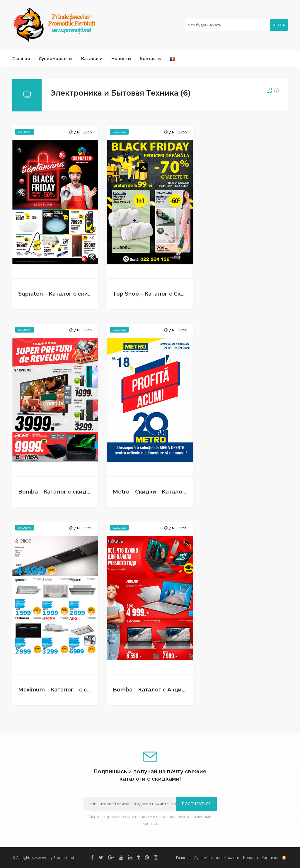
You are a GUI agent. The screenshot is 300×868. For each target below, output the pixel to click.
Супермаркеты (56, 59)
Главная (21, 59)
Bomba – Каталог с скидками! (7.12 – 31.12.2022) (83, 492)
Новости (121, 59)
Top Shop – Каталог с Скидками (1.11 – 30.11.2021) (180, 294)
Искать (279, 25)
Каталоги (92, 59)
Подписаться (196, 804)
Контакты (151, 59)
